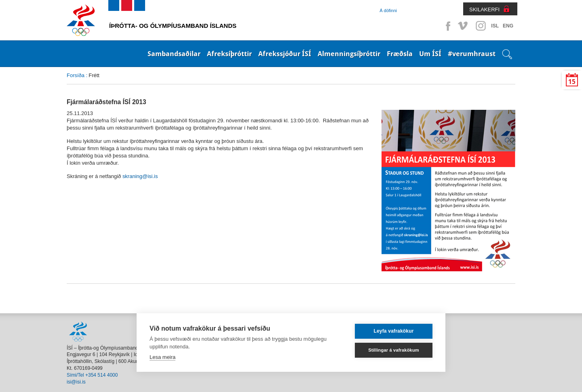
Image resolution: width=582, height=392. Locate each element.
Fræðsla (400, 54)
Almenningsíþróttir (349, 54)
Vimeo (464, 26)
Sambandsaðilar (174, 54)
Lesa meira (162, 357)
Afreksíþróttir (229, 54)
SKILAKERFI (484, 9)
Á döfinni (388, 10)
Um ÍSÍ (430, 54)
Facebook (447, 26)
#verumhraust (472, 54)
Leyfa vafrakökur (393, 331)
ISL (495, 26)
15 (572, 82)
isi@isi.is (76, 382)
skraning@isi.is (140, 176)
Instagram (481, 26)
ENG (508, 26)
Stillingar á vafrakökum (394, 350)
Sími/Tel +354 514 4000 (92, 375)
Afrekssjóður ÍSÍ (285, 54)
